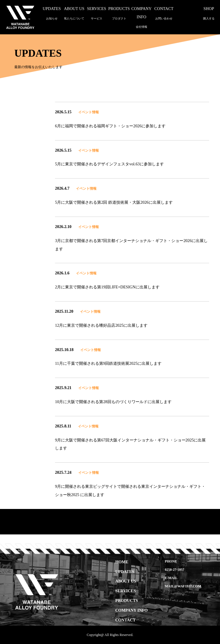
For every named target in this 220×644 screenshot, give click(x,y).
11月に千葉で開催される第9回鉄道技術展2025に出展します (108, 363)
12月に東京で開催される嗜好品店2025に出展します (101, 325)
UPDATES (125, 571)
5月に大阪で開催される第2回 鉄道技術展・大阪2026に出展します (114, 202)
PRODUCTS (126, 601)
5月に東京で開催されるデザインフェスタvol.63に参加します (109, 164)
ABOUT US (126, 581)
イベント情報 (89, 112)
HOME (122, 562)
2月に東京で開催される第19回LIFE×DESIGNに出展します (107, 287)
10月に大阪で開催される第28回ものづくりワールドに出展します (113, 402)
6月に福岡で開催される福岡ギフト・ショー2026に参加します (110, 126)
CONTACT (125, 620)
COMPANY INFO (141, 18)
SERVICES (125, 591)
